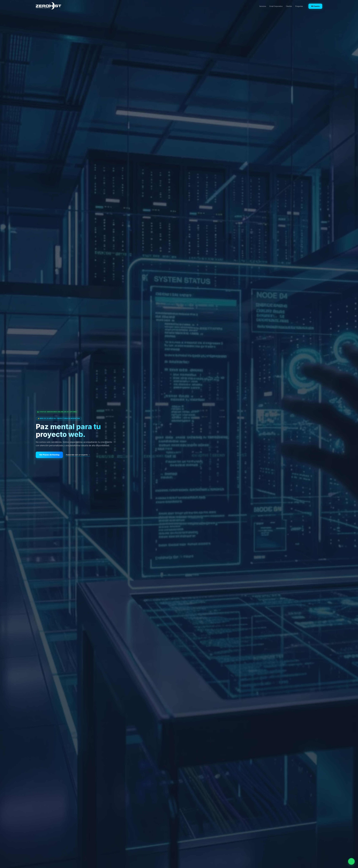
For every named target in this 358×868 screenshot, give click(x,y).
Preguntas (299, 6)
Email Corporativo (276, 6)
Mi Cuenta (315, 6)
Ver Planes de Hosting (49, 455)
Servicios (263, 6)
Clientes (289, 6)
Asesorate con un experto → (78, 455)
